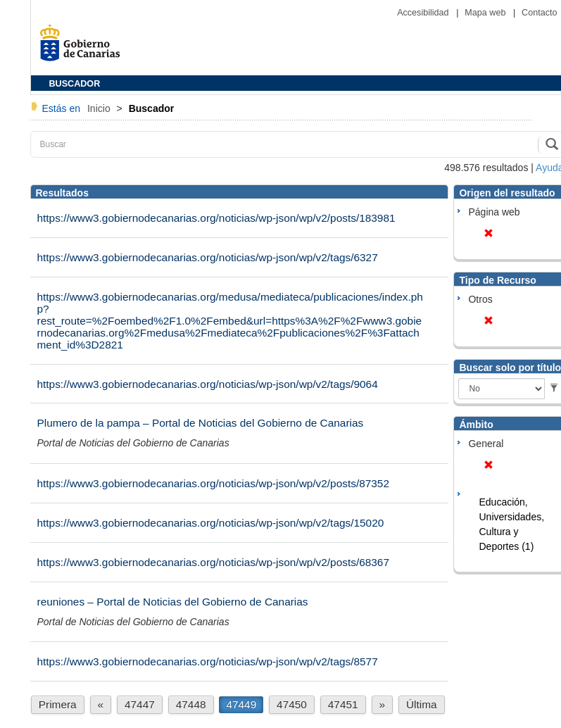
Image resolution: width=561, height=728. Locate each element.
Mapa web (486, 13)
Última (422, 704)
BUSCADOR (75, 84)
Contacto (539, 13)
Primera (58, 704)
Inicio (100, 108)
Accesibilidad (424, 13)
